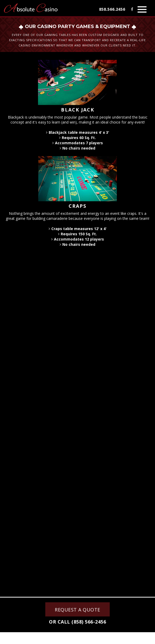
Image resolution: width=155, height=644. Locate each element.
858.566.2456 (112, 9)
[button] (142, 9)
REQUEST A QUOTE (77, 610)
